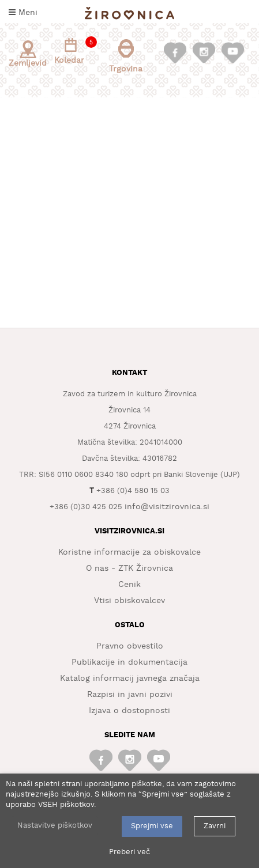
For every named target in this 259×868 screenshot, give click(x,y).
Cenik (129, 585)
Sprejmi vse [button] (152, 826)
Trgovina (126, 56)
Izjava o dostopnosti (129, 711)
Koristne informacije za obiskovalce (129, 552)
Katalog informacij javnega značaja (130, 679)
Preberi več (129, 852)
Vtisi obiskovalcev (129, 601)
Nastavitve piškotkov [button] (55, 826)
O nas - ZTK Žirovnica (129, 568)
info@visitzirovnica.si (167, 507)
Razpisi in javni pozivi (130, 695)
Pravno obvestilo (130, 646)
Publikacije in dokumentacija (129, 662)
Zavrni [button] (215, 826)
